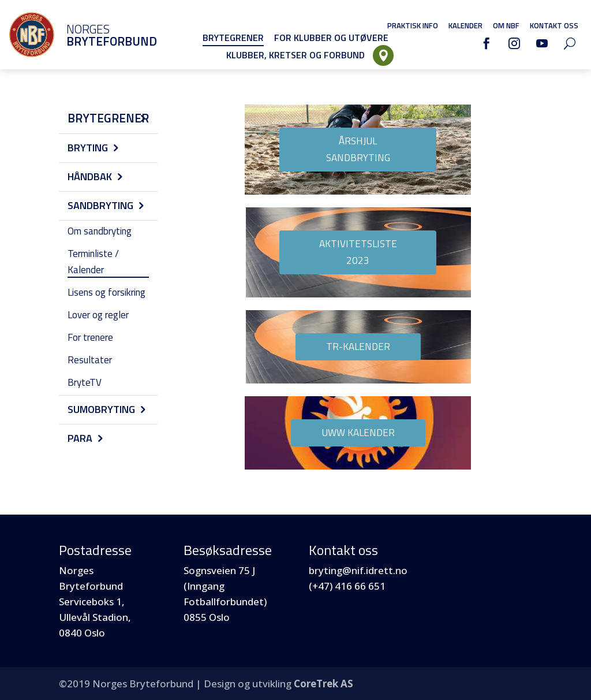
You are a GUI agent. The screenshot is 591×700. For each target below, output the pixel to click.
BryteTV (85, 382)
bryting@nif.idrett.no (358, 570)
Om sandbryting (100, 231)
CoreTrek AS (323, 684)
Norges (95, 35)
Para (80, 438)
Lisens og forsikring (106, 292)
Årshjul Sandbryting (358, 149)
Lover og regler (98, 315)
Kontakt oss (554, 25)
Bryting (88, 148)
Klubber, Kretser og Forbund (295, 55)
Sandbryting (100, 205)
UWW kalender (358, 433)
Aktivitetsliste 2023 (358, 252)
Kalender (465, 25)
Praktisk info (413, 25)
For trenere (90, 337)
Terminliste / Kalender (93, 261)
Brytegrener (233, 38)
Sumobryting (101, 409)
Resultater (90, 360)
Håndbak (90, 176)
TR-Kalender (358, 347)
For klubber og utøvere (331, 38)
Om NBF (506, 25)
